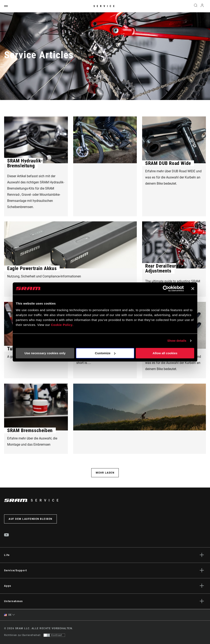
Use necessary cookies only (45, 353)
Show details (177, 341)
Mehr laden (105, 473)
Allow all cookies (165, 353)
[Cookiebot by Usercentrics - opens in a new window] (166, 289)
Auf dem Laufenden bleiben (30, 519)
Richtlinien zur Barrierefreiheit (22, 635)
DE (8, 615)
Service (105, 6)
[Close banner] (193, 289)
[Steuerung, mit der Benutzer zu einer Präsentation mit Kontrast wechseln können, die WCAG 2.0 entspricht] (54, 635)
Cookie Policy (62, 325)
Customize (105, 353)
